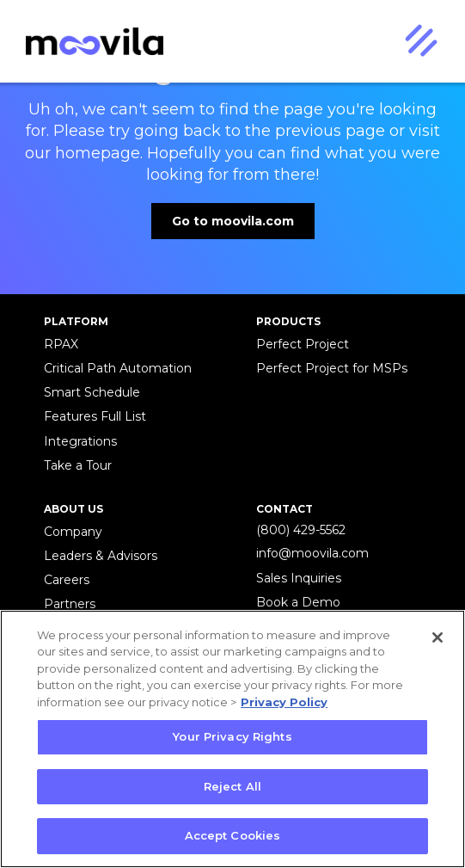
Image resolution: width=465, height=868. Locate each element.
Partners (70, 604)
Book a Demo (298, 602)
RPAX (61, 344)
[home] (90, 42)
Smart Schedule (92, 392)
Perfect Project (303, 344)
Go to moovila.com (233, 221)
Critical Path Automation (118, 368)
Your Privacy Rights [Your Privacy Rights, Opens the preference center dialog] (232, 736)
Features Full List (95, 416)
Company (73, 532)
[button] (420, 41)
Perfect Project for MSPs (332, 368)
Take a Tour (78, 465)
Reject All (232, 786)
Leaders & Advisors (101, 556)
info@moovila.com (312, 553)
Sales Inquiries (299, 578)
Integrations (80, 441)
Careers (67, 580)
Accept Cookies (233, 835)
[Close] (437, 637)
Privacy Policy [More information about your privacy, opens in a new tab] (284, 702)
